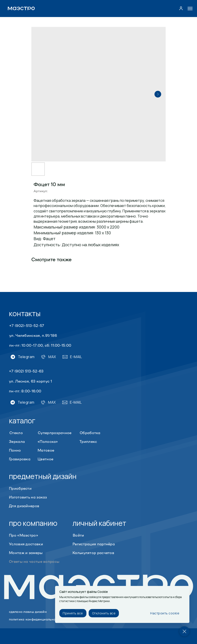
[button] (181, 8)
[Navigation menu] (190, 9)
